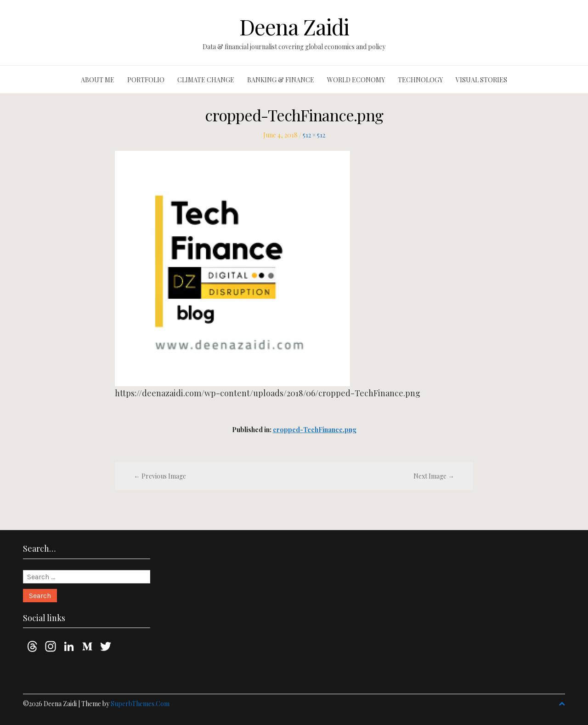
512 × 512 (314, 135)
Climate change (206, 80)
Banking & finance (281, 80)
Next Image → (434, 476)
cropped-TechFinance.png (315, 430)
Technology (420, 80)
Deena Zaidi (294, 27)
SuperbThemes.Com (140, 704)
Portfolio (146, 80)
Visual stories (481, 80)
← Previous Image (160, 476)
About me (98, 80)
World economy (356, 80)
